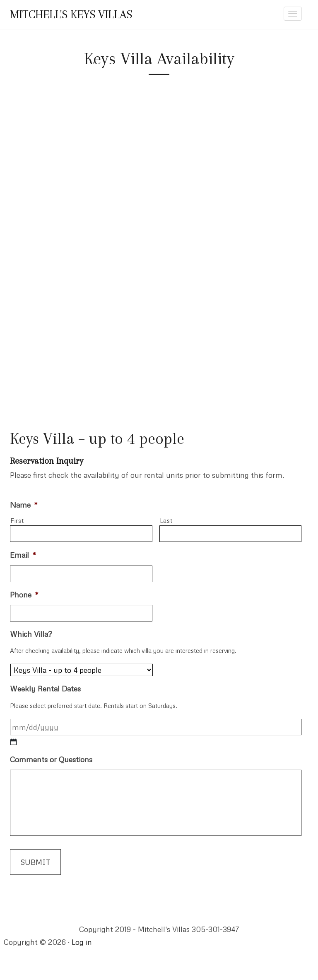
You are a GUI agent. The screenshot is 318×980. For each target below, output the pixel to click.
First (17, 520)
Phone (24, 595)
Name (24, 505)
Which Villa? (31, 634)
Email (23, 555)
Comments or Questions (51, 759)
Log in (82, 942)
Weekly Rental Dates (45, 689)
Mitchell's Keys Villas (71, 14)
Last (166, 520)
